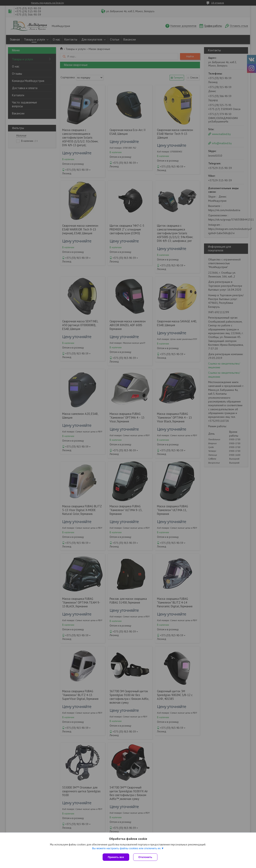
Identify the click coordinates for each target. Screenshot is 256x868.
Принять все (116, 857)
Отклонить (145, 857)
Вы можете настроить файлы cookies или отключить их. (127, 848)
